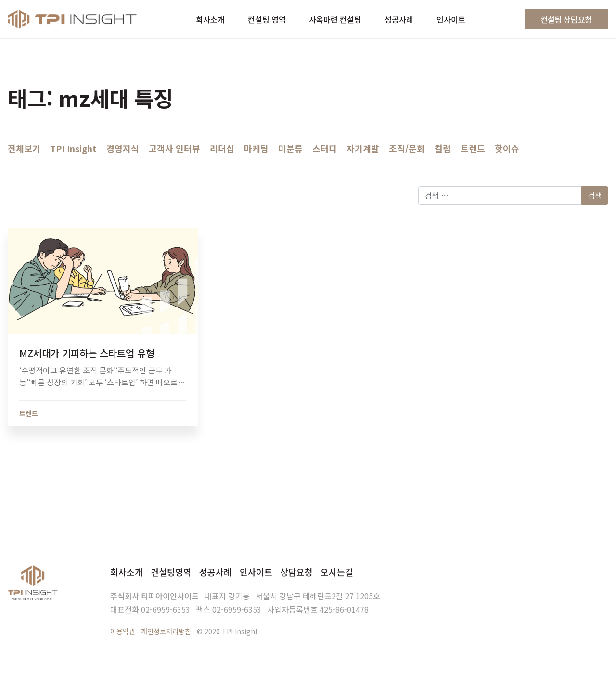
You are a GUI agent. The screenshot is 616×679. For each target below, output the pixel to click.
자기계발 (363, 148)
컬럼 (443, 148)
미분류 (290, 148)
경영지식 (123, 148)
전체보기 (24, 148)
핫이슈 (507, 148)
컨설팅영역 (171, 572)
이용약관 (123, 631)
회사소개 (127, 572)
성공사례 (216, 572)
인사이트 (256, 572)
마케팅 (256, 148)
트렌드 (473, 148)
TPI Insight (73, 148)
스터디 (325, 148)
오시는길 (337, 572)
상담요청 (296, 572)
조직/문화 (407, 148)
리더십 (222, 148)
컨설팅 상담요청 (566, 19)
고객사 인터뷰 (174, 148)
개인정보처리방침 (166, 631)
